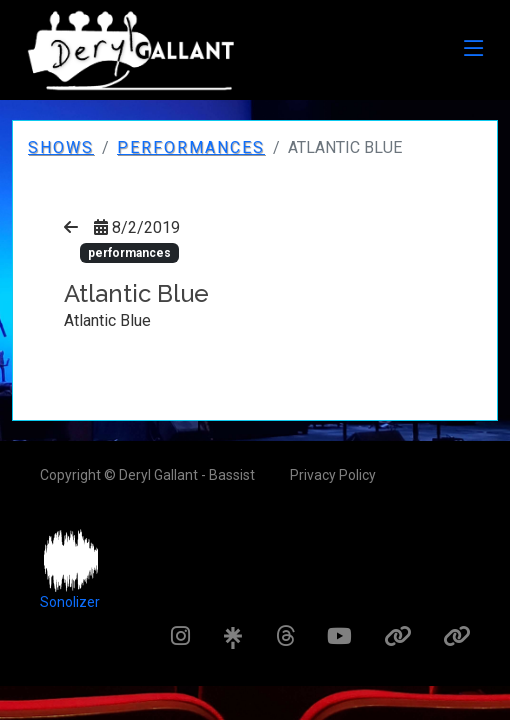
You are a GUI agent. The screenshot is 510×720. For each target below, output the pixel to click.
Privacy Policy (333, 475)
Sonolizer (70, 602)
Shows (61, 147)
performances (191, 147)
